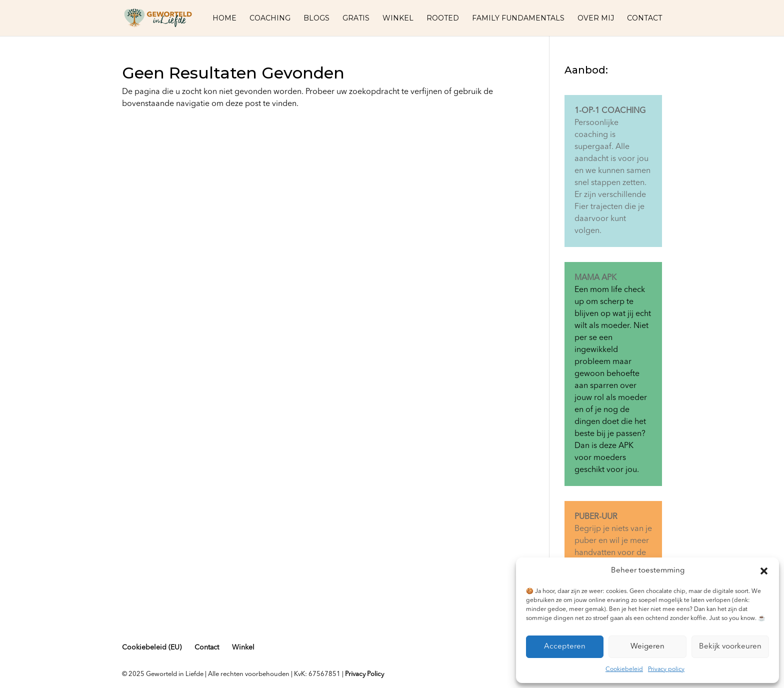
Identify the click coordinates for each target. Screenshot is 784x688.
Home (224, 18)
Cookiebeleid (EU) (152, 647)
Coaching (270, 18)
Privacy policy (666, 669)
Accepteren (565, 647)
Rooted (443, 18)
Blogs (316, 18)
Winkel (398, 18)
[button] (764, 571)
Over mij (596, 18)
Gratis (356, 18)
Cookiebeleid (624, 669)
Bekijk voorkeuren (730, 647)
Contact (644, 18)
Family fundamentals (518, 18)
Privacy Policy (364, 674)
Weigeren (647, 647)
